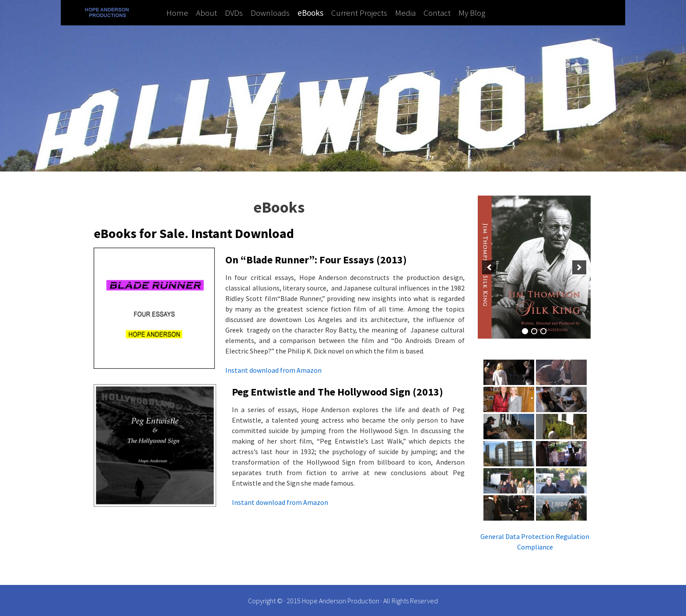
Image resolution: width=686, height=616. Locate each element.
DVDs (234, 13)
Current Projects (359, 13)
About (206, 13)
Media (405, 13)
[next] (579, 267)
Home (177, 13)
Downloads (270, 13)
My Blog (472, 13)
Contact (437, 13)
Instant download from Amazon (273, 370)
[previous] (489, 267)
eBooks (310, 13)
